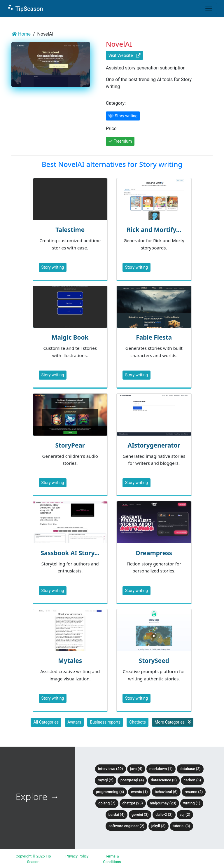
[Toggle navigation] (209, 8)
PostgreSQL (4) (132, 780)
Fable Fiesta (154, 337)
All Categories (46, 722)
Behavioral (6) (166, 792)
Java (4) (136, 769)
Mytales (70, 661)
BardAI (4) (117, 814)
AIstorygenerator (154, 445)
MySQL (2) (106, 780)
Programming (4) (110, 792)
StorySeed (154, 661)
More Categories (173, 722)
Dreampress (154, 553)
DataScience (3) (164, 780)
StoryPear (70, 445)
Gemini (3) (140, 814)
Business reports (105, 722)
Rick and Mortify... (154, 230)
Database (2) (190, 769)
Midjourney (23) (163, 803)
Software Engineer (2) (126, 826)
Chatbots (138, 722)
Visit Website (125, 55)
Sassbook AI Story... (70, 553)
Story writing (53, 267)
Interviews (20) (110, 769)
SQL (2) (185, 814)
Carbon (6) (192, 780)
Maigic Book (70, 337)
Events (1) (139, 792)
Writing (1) (192, 803)
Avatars (74, 722)
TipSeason (25, 8)
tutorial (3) (181, 826)
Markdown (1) (161, 769)
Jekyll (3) (159, 826)
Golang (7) (107, 803)
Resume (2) (194, 792)
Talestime (70, 230)
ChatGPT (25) (133, 803)
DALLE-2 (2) (164, 814)
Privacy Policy (77, 856)
